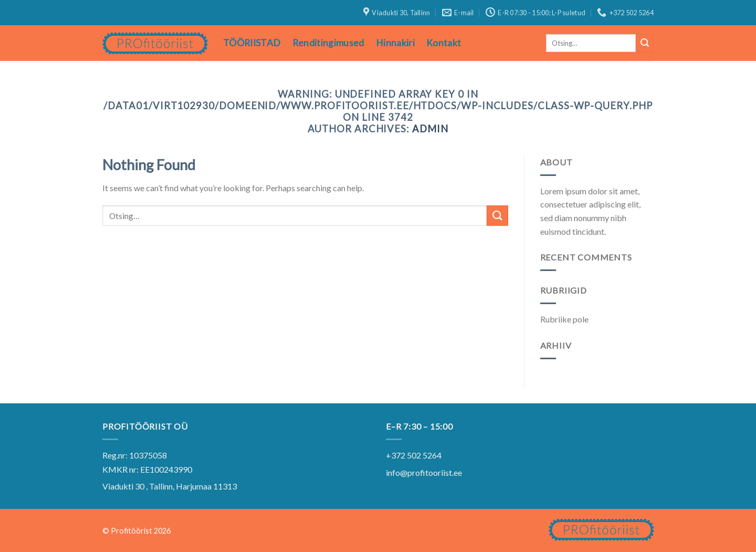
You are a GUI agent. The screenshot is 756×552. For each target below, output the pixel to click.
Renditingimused (328, 43)
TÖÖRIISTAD (252, 43)
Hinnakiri (395, 43)
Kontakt (444, 43)
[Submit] (645, 43)
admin (430, 129)
